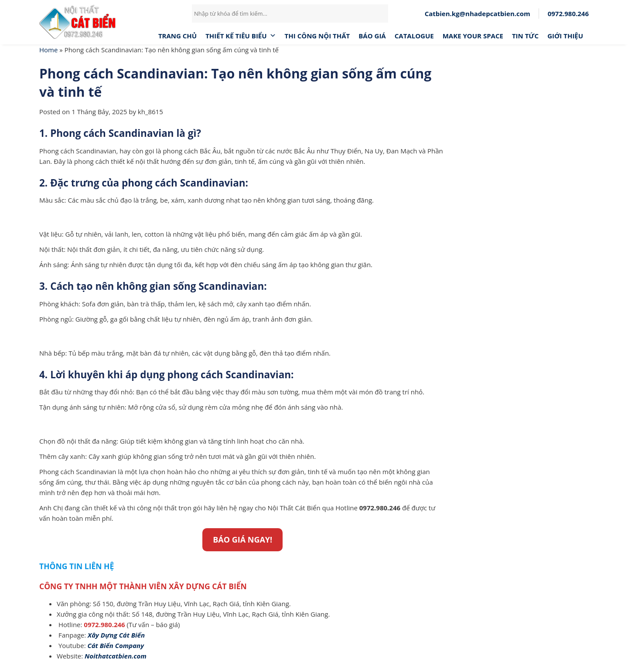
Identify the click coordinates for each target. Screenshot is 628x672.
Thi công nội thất (317, 36)
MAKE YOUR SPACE (473, 36)
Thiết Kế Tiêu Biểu (241, 36)
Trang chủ (177, 36)
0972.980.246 (568, 14)
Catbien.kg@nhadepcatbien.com (478, 14)
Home (48, 50)
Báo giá (372, 36)
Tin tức (525, 36)
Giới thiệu (565, 36)
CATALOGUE (414, 36)
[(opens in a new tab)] (116, 635)
